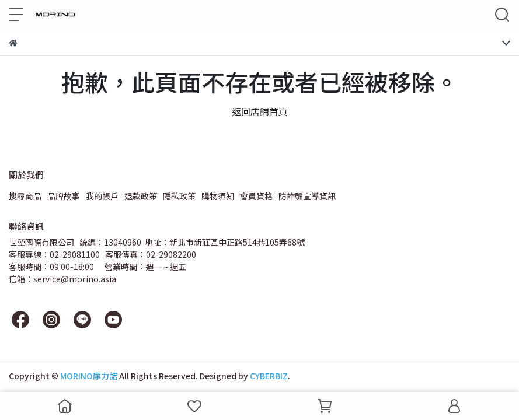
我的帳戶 (102, 196)
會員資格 (256, 196)
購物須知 (218, 196)
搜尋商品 (25, 196)
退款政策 (141, 196)
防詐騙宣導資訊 (307, 196)
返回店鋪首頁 (260, 111)
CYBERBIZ (269, 376)
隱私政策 (179, 196)
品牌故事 (64, 196)
